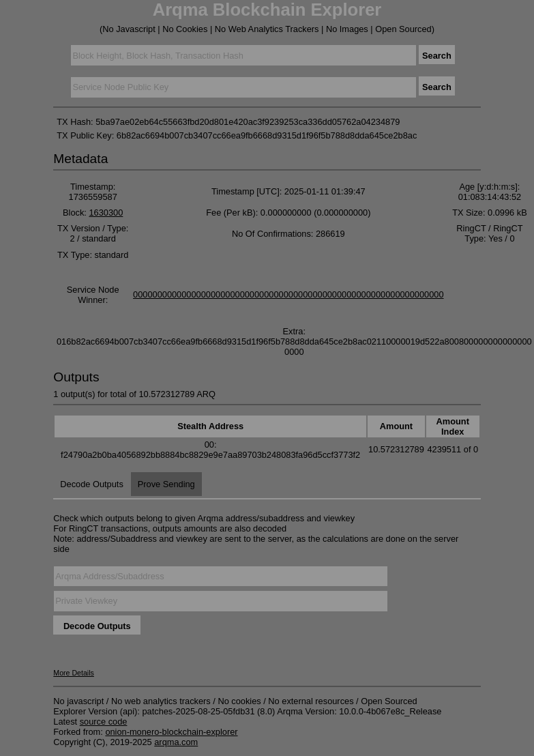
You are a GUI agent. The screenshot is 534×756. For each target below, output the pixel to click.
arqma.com (176, 742)
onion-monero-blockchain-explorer (171, 732)
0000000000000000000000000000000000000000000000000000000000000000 (288, 294)
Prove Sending (166, 484)
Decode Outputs (91, 484)
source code (104, 722)
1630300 (106, 213)
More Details (74, 673)
